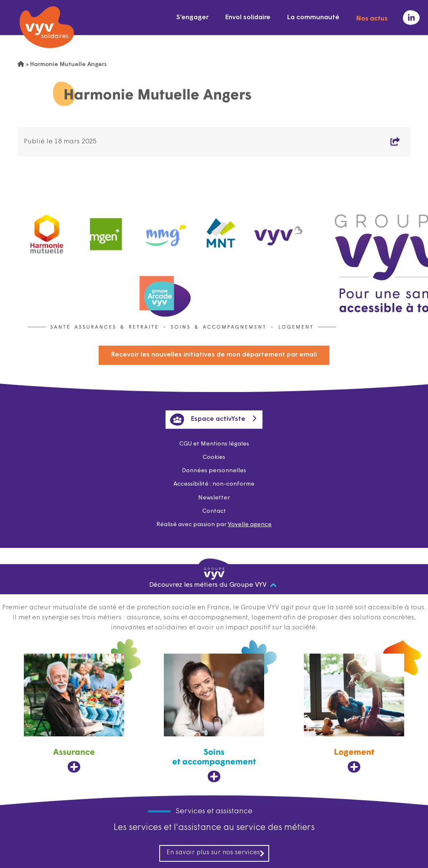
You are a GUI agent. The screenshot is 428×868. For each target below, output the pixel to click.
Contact (214, 511)
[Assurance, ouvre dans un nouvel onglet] (74, 714)
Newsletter (214, 498)
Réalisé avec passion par (214, 525)
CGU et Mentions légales (214, 444)
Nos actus (372, 18)
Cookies (214, 457)
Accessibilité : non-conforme (214, 484)
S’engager (192, 18)
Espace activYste (208, 420)
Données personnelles (214, 471)
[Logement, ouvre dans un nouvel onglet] (354, 714)
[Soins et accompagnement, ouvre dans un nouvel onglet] (214, 718)
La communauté (313, 18)
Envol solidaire (248, 18)
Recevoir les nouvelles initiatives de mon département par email (214, 355)
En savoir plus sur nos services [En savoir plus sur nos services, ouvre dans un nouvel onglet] (216, 853)
